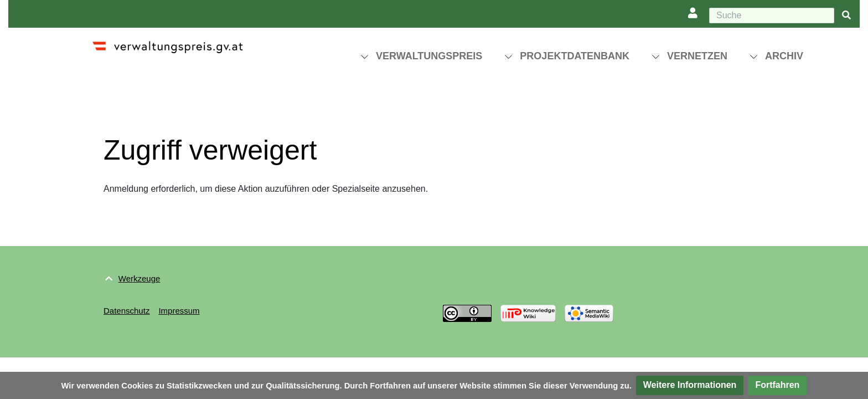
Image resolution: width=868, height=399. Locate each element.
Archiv (784, 56)
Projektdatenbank (575, 56)
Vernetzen (697, 56)
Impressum (179, 311)
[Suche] (772, 16)
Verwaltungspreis (429, 56)
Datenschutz (126, 311)
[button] (690, 385)
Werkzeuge (139, 278)
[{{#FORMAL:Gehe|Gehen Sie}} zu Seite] (846, 16)
